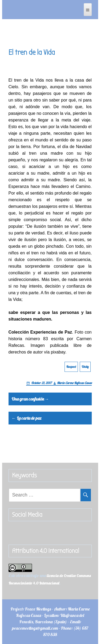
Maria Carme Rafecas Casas (74, 383)
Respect (71, 367)
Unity (85, 367)
